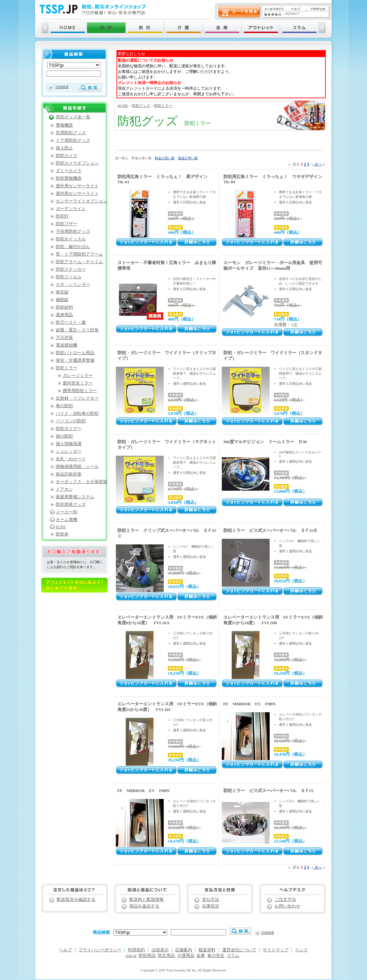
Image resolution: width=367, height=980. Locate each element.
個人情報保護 (69, 444)
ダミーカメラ (69, 171)
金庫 (201, 956)
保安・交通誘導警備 (75, 360)
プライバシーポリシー (100, 950)
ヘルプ (66, 950)
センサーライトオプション (82, 201)
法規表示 (160, 950)
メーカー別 (67, 512)
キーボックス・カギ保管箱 (82, 482)
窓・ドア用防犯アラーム (79, 254)
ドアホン (64, 489)
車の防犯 (64, 406)
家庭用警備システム (75, 497)
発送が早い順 (188, 158)
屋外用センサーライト (77, 186)
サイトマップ (276, 950)
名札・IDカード (71, 459)
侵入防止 (64, 148)
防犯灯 (62, 216)
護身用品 (64, 315)
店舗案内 (183, 950)
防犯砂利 (64, 307)
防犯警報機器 (69, 178)
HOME (123, 106)
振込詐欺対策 (69, 474)
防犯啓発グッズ (71, 505)
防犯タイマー (69, 429)
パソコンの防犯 (71, 421)
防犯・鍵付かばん (73, 247)
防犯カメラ (67, 156)
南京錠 (62, 292)
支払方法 (211, 900)
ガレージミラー (78, 376)
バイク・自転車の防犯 (77, 413)
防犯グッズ (141, 106)
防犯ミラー (163, 106)
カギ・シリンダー (73, 285)
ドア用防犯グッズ (73, 140)
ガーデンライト (71, 209)
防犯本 (62, 534)
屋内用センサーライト (77, 194)
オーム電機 (67, 520)
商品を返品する (144, 906)
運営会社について (239, 950)
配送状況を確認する (76, 900)
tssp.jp (131, 956)
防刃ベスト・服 (71, 322)
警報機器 (64, 125)
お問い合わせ (287, 906)
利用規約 (136, 950)
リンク (301, 950)
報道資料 (207, 950)
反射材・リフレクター (77, 398)
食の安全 (216, 956)
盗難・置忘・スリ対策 (77, 330)
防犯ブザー (67, 224)
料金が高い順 (165, 158)
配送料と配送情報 (147, 900)
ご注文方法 (285, 900)
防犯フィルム (69, 277)
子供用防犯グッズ (73, 231)
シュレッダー (69, 451)
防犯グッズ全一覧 (73, 117)
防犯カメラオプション (77, 163)
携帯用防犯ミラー (80, 391)
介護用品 (186, 956)
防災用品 (166, 956)
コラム (233, 956)
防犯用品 (147, 956)
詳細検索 (62, 87)
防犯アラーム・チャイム (79, 262)
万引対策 (64, 338)
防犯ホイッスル (71, 239)
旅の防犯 (64, 436)
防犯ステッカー (71, 269)
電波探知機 (67, 345)
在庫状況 (211, 906)
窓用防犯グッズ (71, 133)
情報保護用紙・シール (77, 467)
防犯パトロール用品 (75, 353)
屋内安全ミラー (78, 383)
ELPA (61, 527)
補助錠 (62, 300)
